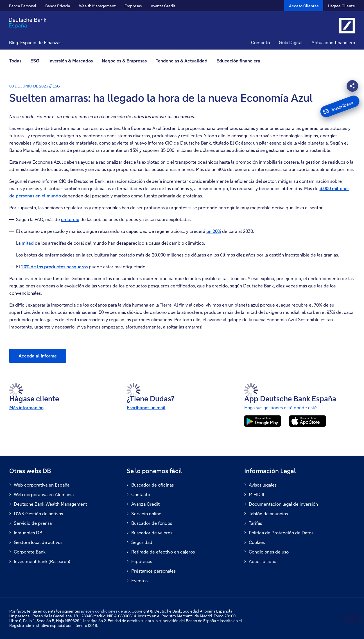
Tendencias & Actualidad (182, 61)
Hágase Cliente (341, 6)
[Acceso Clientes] (304, 6)
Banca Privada (58, 6)
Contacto (260, 42)
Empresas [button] (133, 6)
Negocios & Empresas (124, 61)
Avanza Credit (163, 6)
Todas (15, 61)
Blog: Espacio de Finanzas (35, 42)
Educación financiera (238, 61)
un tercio (70, 219)
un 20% (214, 231)
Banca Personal (23, 6)
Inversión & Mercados (71, 61)
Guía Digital (291, 42)
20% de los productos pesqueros (54, 266)
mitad (28, 243)
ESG (35, 61)
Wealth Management (97, 6)
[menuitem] (18, 61)
